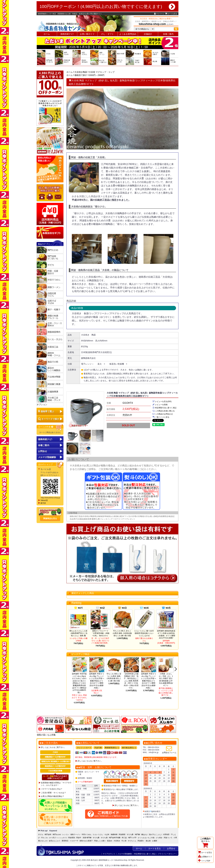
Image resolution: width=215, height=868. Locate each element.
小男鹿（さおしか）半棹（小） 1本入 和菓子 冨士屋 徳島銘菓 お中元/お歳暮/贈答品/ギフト (166, 680)
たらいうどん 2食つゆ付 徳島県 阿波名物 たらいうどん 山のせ (144, 633)
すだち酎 (96, 838)
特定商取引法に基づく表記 (164, 408)
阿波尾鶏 (72, 838)
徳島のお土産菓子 (86, 841)
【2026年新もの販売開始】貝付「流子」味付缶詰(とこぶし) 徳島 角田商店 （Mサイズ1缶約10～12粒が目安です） (131, 681)
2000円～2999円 (97, 75)
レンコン (66, 834)
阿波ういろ (168, 838)
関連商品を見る (50, 518)
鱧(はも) (144, 834)
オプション (42, 404)
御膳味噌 (114, 834)
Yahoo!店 (44, 500)
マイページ (159, 14)
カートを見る (171, 14)
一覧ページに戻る (161, 417)
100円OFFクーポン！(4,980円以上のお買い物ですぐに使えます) (107, 7)
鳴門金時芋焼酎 (115, 838)
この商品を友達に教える (163, 411)
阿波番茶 (122, 834)
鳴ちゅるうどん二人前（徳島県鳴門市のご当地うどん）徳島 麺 (78, 633)
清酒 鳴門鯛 (87, 838)
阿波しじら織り (100, 841)
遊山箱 (148, 841)
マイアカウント (109, 854)
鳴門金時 (48, 834)
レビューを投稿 (160, 405)
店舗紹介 (148, 34)
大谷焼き (117, 841)
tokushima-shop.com (152, 24)
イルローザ (74, 841)
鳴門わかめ (57, 834)
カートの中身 (46, 427)
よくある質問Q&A (128, 34)
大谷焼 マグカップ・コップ (102, 72)
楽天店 (43, 503)
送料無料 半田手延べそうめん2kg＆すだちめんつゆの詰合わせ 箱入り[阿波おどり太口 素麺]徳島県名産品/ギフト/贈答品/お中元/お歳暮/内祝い (79, 683)
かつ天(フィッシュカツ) (58, 838)
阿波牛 (79, 838)
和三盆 (124, 838)
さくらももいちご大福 (146, 838)
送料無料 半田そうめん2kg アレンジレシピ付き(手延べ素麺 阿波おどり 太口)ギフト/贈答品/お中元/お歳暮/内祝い (149, 681)
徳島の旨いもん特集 (46, 735)
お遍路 (155, 841)
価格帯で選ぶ (47, 411)
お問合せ (43, 451)
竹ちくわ (44, 838)
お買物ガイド (205, 857)
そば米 (107, 834)
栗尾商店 (65, 841)
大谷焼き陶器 (81, 72)
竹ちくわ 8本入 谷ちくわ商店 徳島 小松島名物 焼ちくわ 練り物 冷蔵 (122, 633)
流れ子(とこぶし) (155, 834)
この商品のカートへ (205, 843)
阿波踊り (141, 841)
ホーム (47, 34)
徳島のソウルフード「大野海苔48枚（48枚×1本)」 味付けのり (100, 633)
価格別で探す (81, 75)
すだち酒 (104, 838)
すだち (41, 834)
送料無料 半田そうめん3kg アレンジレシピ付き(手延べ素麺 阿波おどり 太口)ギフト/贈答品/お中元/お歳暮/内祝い (97, 681)
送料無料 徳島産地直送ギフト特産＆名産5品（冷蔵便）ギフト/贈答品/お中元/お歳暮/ (166, 634)
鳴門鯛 (137, 834)
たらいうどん (98, 834)
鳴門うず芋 (132, 838)
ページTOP (204, 861)
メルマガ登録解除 (125, 854)
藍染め (110, 841)
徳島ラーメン (75, 834)
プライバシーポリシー (167, 854)
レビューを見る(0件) (162, 401)
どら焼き (159, 838)
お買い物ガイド (87, 34)
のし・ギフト (107, 34)
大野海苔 (166, 834)
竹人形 (124, 841)
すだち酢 (130, 834)
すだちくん (132, 841)
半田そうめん (87, 834)
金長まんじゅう (55, 841)
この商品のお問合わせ (163, 414)
